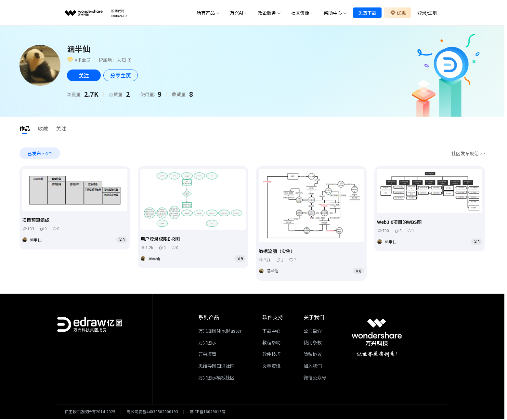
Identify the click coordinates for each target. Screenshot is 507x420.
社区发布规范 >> (468, 155)
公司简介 (313, 332)
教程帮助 (271, 344)
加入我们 (313, 367)
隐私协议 (313, 355)
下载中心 (271, 332)
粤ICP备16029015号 (208, 413)
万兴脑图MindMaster (220, 332)
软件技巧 (271, 355)
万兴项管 (207, 355)
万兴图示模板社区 (216, 379)
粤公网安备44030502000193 (152, 413)
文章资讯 (271, 367)
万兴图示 (207, 344)
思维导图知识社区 (216, 367)
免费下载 (367, 13)
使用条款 (313, 344)
